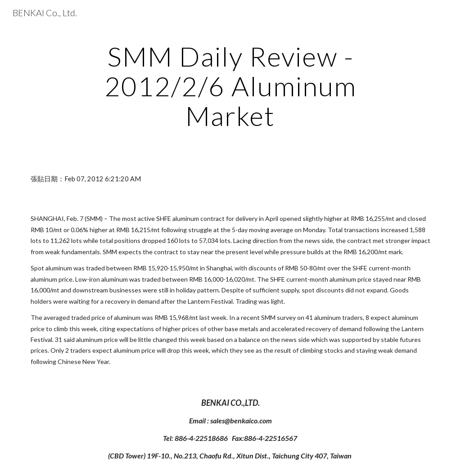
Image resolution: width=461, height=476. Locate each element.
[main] (230, 86)
